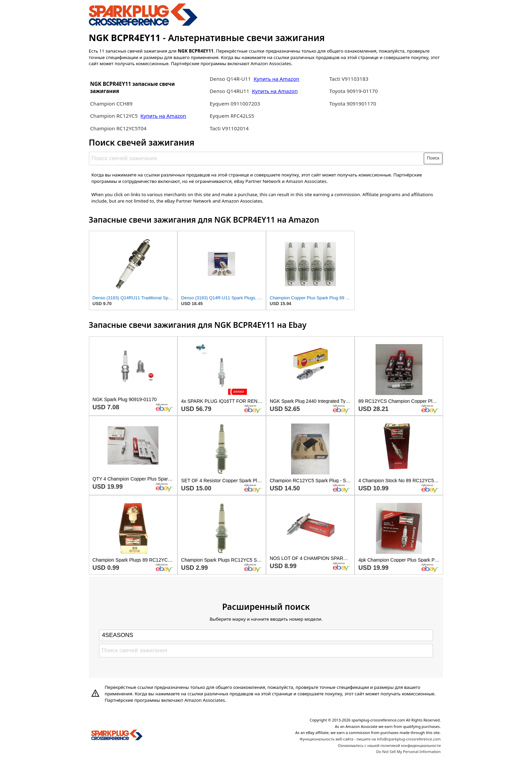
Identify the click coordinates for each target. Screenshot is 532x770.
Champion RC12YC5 (114, 116)
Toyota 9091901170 (353, 104)
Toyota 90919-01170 (354, 91)
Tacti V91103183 (349, 79)
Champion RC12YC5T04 (118, 128)
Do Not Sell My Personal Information (408, 752)
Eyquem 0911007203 (235, 104)
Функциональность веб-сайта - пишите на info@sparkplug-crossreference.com (370, 739)
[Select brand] (266, 635)
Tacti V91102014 (229, 128)
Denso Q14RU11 (230, 91)
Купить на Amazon (163, 116)
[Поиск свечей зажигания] (257, 158)
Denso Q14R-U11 (230, 79)
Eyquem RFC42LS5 (232, 116)
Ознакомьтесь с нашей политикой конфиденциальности (389, 745)
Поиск (433, 158)
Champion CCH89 (111, 104)
